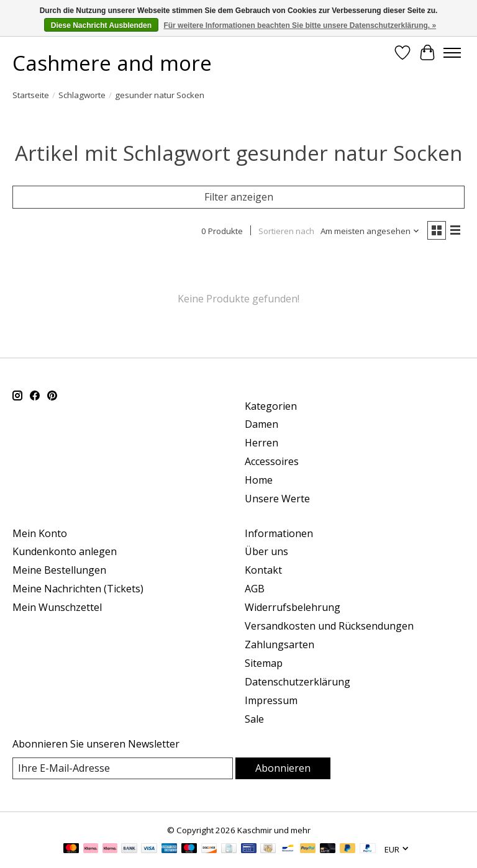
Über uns (266, 551)
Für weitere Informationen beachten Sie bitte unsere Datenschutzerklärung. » (300, 25)
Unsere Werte (277, 499)
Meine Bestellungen (59, 570)
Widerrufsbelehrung (293, 607)
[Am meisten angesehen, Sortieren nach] (370, 231)
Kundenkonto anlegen (65, 551)
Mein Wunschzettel (57, 607)
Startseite (31, 95)
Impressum (271, 700)
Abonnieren (283, 768)
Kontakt (263, 570)
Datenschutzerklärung (298, 682)
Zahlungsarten (279, 644)
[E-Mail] (123, 768)
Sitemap (264, 663)
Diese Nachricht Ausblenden (101, 25)
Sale (254, 719)
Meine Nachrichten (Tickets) (78, 589)
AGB (255, 589)
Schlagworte (82, 95)
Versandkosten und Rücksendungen (329, 626)
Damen (261, 424)
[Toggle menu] (452, 53)
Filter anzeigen (239, 197)
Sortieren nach (286, 231)
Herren (261, 443)
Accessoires (272, 461)
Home (259, 480)
